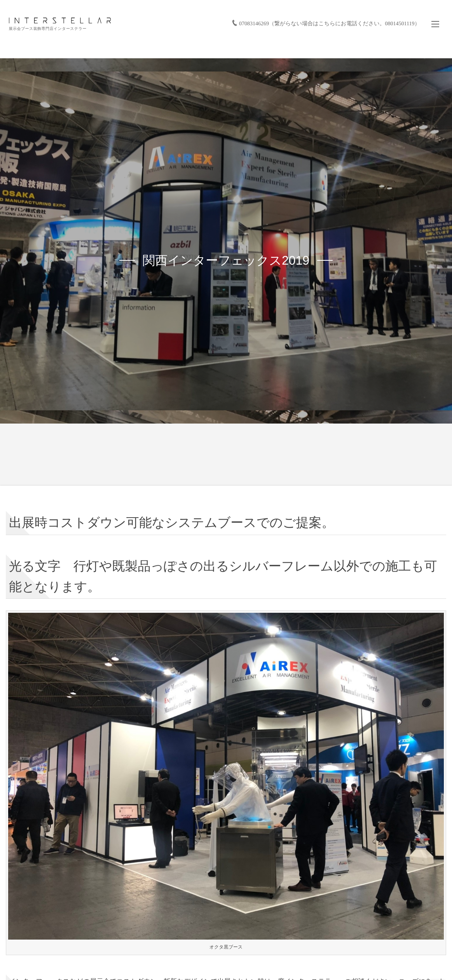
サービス (193, 44)
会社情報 (385, 44)
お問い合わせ (421, 44)
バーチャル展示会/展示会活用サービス (323, 44)
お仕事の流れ (257, 44)
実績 (223, 44)
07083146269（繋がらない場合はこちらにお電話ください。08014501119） (326, 13)
